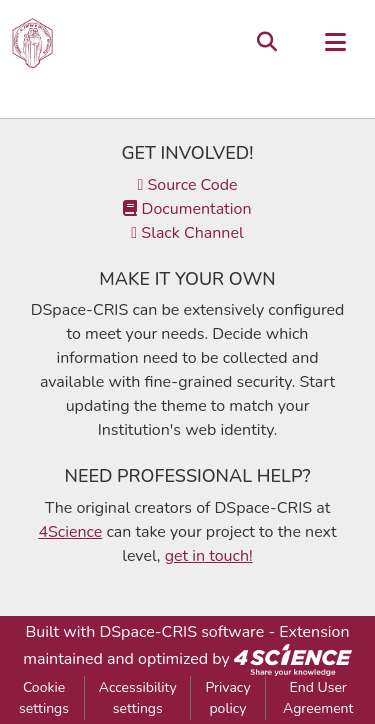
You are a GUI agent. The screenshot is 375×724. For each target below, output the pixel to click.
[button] (32, 43)
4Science (70, 532)
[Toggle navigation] (335, 43)
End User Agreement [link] (318, 698)
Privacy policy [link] (227, 698)
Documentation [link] (187, 209)
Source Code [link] (187, 185)
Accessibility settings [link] (138, 698)
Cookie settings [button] (44, 698)
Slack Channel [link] (187, 233)
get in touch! (209, 556)
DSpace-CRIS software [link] (181, 632)
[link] (293, 659)
